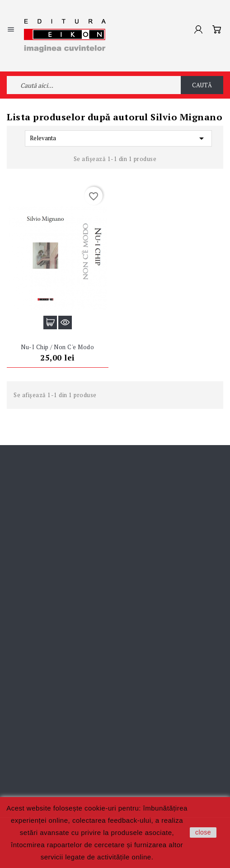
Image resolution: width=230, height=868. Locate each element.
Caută (202, 85)
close (203, 832)
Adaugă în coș (50, 323)
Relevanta (118, 138)
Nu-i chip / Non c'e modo (57, 347)
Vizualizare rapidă (65, 323)
